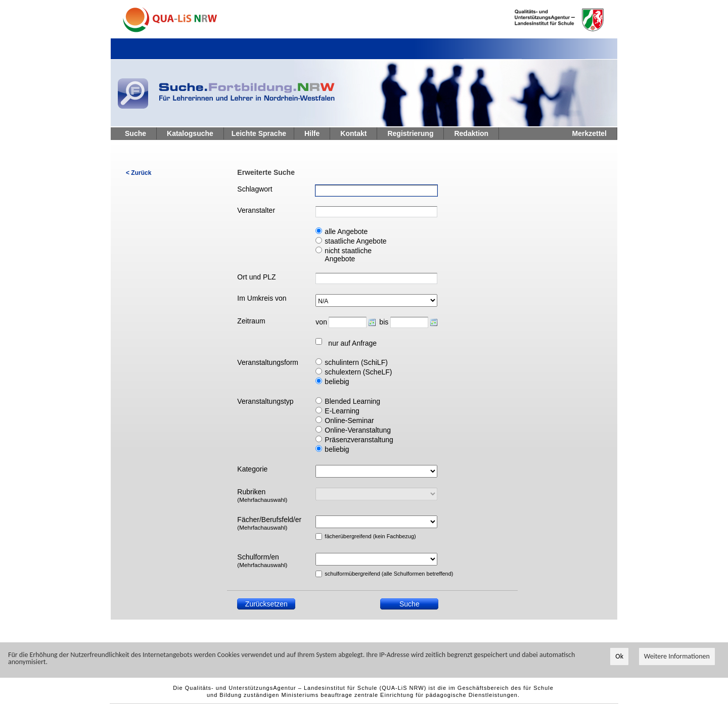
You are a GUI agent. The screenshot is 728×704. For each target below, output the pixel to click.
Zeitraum (251, 321)
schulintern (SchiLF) (356, 362)
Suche (135, 133)
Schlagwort (255, 189)
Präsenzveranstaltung (359, 440)
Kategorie (252, 469)
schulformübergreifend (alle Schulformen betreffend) (364, 574)
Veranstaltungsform (268, 362)
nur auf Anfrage (352, 343)
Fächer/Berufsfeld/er (269, 523)
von (321, 322)
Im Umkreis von (262, 298)
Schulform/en (262, 560)
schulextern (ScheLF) (358, 372)
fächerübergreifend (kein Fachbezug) (364, 536)
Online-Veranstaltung (358, 430)
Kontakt (353, 133)
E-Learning (342, 411)
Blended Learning (352, 401)
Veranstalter (256, 210)
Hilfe (312, 133)
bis (384, 322)
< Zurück (139, 173)
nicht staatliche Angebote (348, 255)
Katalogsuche (190, 133)
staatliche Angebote (355, 241)
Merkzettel (589, 133)
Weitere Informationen (677, 657)
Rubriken (262, 495)
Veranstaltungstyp (265, 401)
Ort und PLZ (256, 277)
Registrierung (410, 133)
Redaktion (471, 133)
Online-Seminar (349, 420)
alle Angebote (346, 231)
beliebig (337, 382)
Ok (619, 657)
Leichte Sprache (259, 133)
